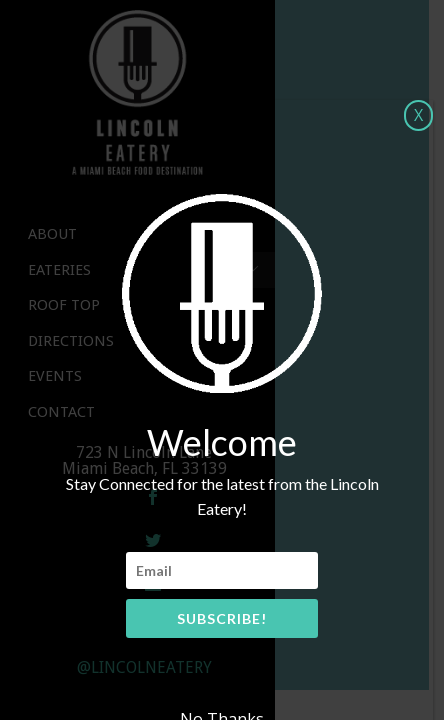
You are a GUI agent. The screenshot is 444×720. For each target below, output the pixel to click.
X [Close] (418, 115)
